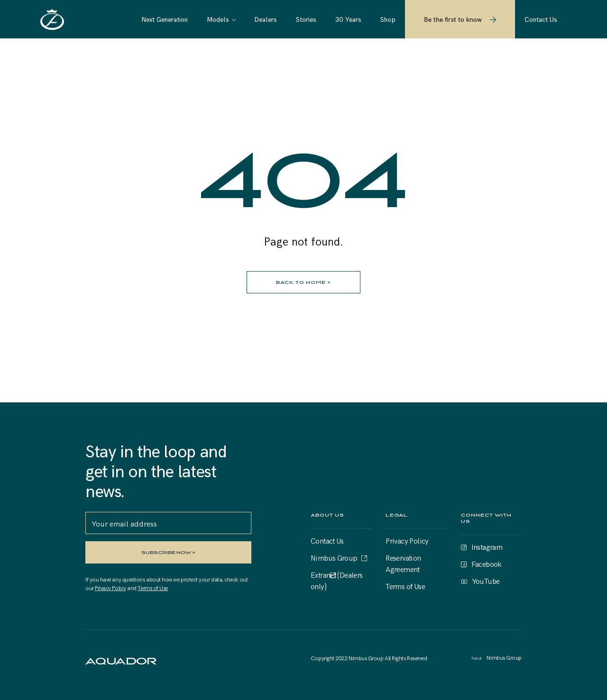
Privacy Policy (110, 588)
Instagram (487, 546)
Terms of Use (152, 588)
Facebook (487, 564)
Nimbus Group (334, 557)
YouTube (486, 581)
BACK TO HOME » (303, 282)
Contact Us (327, 540)
